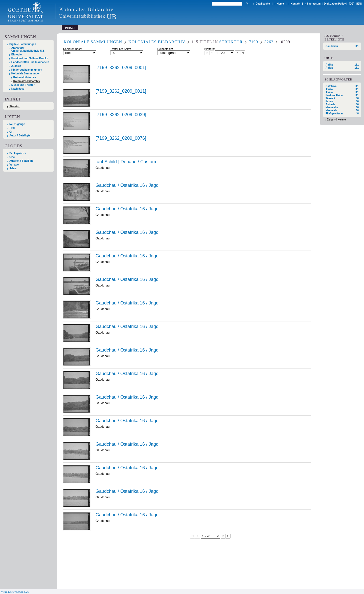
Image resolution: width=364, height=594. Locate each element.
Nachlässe (18, 89)
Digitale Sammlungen (23, 44)
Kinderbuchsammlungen (27, 70)
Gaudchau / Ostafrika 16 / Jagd (127, 185)
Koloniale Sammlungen (26, 74)
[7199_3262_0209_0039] (121, 115)
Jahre (13, 168)
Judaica (16, 66)
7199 (254, 42)
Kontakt (295, 4)
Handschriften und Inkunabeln (30, 62)
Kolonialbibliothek (25, 77)
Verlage (14, 165)
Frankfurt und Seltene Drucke (30, 58)
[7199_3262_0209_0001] (121, 68)
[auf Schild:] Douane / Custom (126, 162)
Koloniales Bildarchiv (27, 81)
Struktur (14, 106)
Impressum (314, 4)
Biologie (17, 55)
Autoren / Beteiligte (21, 161)
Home (280, 4)
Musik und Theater (23, 85)
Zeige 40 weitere (336, 120)
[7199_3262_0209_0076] (121, 138)
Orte (12, 157)
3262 (269, 42)
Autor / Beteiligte (20, 136)
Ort (11, 132)
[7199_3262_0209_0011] (121, 91)
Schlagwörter (18, 153)
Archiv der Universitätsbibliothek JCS (28, 49)
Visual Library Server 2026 (15, 592)
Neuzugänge (17, 124)
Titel (12, 128)
